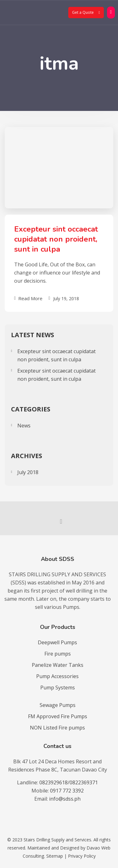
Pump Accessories (57, 676)
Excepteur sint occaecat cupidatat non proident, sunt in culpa (56, 239)
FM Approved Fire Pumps (58, 716)
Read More (28, 298)
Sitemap (55, 856)
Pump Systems (58, 688)
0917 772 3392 (67, 791)
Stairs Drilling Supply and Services (57, 840)
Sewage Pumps (58, 705)
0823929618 (53, 782)
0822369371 (84, 782)
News (24, 426)
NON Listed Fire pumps (57, 728)
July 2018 (28, 472)
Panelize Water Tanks (58, 665)
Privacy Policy (82, 856)
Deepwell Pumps (57, 642)
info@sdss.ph (65, 799)
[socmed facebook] (59, 521)
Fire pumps (58, 654)
